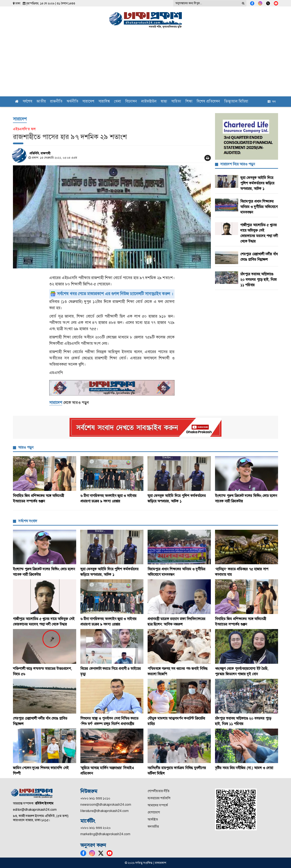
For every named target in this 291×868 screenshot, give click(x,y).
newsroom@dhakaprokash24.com (106, 805)
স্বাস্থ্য (164, 102)
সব (272, 102)
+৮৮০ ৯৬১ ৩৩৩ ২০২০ (96, 828)
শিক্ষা (189, 102)
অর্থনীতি (72, 102)
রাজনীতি (56, 102)
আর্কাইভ (153, 819)
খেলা (118, 102)
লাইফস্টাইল (149, 102)
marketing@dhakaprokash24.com (105, 834)
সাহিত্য (176, 102)
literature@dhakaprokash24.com (104, 811)
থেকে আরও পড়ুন (69, 403)
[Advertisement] (145, 65)
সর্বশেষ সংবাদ (28, 521)
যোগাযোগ (154, 812)
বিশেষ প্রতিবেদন (208, 102)
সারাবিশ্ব (104, 102)
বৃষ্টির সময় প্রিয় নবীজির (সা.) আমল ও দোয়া (244, 768)
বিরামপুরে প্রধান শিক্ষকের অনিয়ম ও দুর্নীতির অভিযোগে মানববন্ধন (259, 207)
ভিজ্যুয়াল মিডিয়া (236, 102)
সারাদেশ (88, 102)
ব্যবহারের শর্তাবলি (159, 798)
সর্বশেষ (28, 102)
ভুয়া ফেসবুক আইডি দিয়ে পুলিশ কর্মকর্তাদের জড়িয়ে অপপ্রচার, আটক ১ (257, 183)
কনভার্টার (153, 827)
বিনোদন (131, 102)
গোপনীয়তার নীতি (159, 791)
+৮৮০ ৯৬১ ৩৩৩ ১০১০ (95, 798)
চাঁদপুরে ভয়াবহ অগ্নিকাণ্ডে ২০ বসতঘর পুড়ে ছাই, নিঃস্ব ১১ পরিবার (258, 280)
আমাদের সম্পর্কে (158, 805)
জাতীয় (41, 102)
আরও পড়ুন (26, 447)
